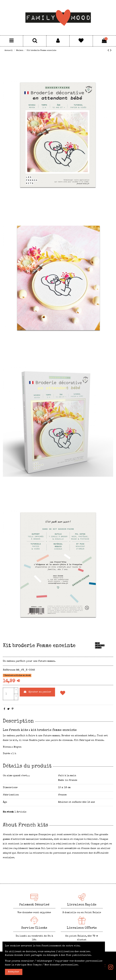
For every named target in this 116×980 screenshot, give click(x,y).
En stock (8, 812)
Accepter (14, 972)
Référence (9, 670)
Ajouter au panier (37, 692)
